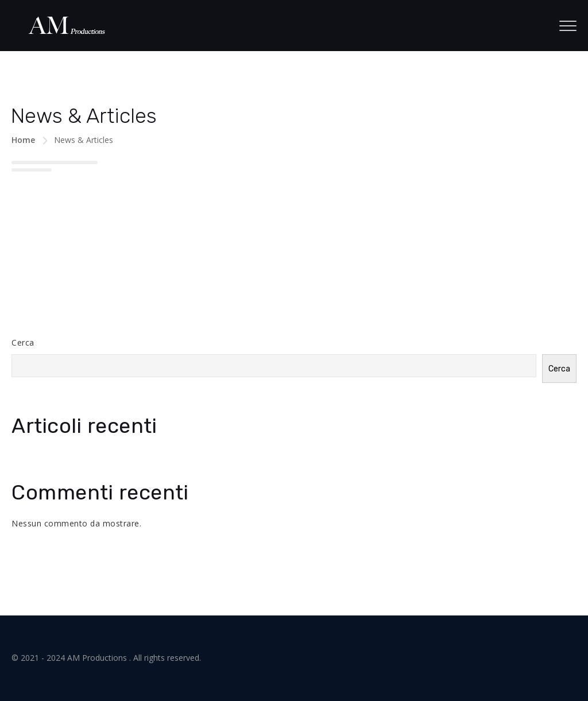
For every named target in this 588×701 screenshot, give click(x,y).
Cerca (23, 342)
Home (23, 140)
